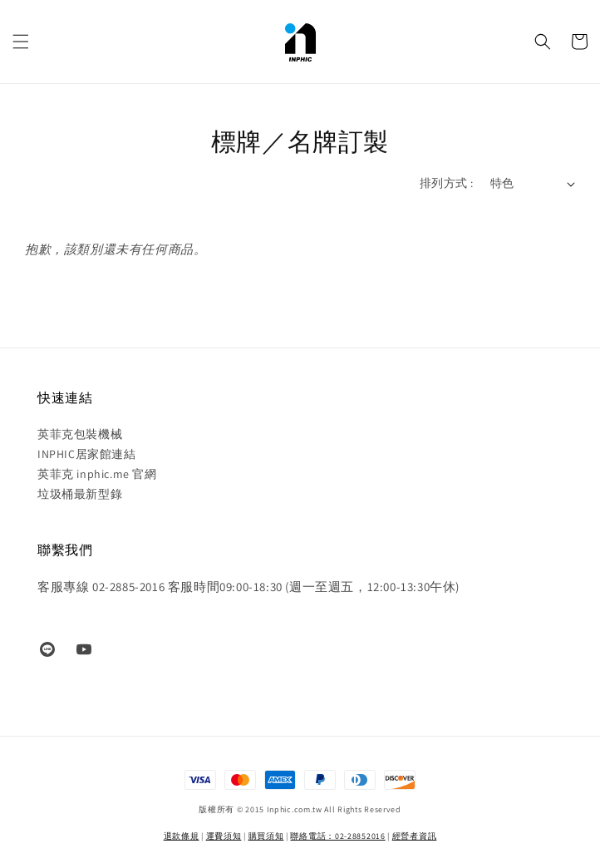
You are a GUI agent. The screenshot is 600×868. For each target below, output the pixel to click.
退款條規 (182, 836)
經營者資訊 (415, 836)
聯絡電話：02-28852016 (337, 836)
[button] (21, 42)
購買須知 (266, 836)
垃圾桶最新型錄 (80, 494)
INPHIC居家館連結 (87, 454)
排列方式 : (446, 183)
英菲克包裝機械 (80, 434)
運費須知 (224, 836)
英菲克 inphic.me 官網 (97, 474)
